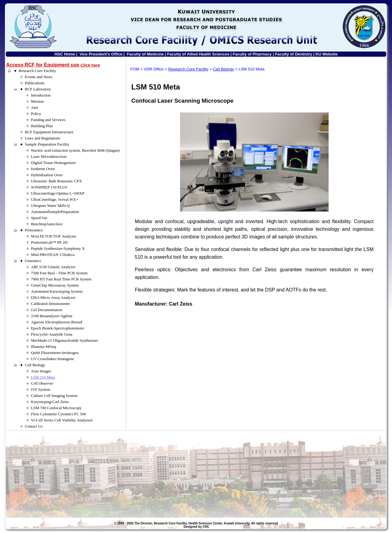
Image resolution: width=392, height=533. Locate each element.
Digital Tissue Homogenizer (53, 163)
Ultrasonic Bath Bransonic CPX (56, 181)
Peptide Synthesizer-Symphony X (58, 248)
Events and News (39, 77)
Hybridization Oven (47, 175)
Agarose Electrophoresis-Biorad (57, 322)
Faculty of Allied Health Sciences (198, 54)
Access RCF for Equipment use (53, 65)
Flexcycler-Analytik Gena (52, 334)
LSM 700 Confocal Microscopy (56, 408)
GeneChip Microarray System (55, 285)
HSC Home (65, 54)
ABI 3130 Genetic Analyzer (53, 267)
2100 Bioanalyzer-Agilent (52, 316)
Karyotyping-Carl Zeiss (50, 402)
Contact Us (34, 426)
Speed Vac (39, 218)
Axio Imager (41, 371)
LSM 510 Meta (43, 377)
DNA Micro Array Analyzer (53, 297)
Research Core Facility (37, 71)
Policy (36, 114)
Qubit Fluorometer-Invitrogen (55, 353)
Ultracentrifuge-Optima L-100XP (58, 193)
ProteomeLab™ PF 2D (49, 242)
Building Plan (42, 126)
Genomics (33, 261)
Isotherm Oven (43, 169)
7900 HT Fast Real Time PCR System (61, 279)
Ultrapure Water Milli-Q (50, 206)
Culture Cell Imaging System (54, 396)
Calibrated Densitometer (50, 304)
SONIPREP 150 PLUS (49, 187)
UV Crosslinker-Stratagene (53, 359)
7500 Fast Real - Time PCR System (59, 273)
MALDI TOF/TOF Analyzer (54, 236)
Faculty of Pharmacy (252, 54)
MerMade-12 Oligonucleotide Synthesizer (65, 340)
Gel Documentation (47, 310)
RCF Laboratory (38, 89)
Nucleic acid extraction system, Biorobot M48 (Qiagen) (75, 150)
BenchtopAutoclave (47, 224)
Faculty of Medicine (145, 54)
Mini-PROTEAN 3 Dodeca (53, 255)
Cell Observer (42, 383)
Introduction (41, 95)
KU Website (326, 54)
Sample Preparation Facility (47, 144)
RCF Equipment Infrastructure (49, 132)
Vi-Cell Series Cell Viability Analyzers (62, 420)
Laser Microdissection (49, 156)
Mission (37, 101)
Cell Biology (35, 365)
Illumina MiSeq (43, 346)
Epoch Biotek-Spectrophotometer (58, 328)
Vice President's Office (101, 54)
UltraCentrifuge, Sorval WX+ (55, 199)
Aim (34, 107)
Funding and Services (48, 120)
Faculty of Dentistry (294, 54)
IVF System (40, 389)
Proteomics (34, 230)
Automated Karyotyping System (57, 291)
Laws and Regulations (43, 138)
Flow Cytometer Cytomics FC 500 (58, 414)
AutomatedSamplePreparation (55, 212)
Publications (35, 83)
